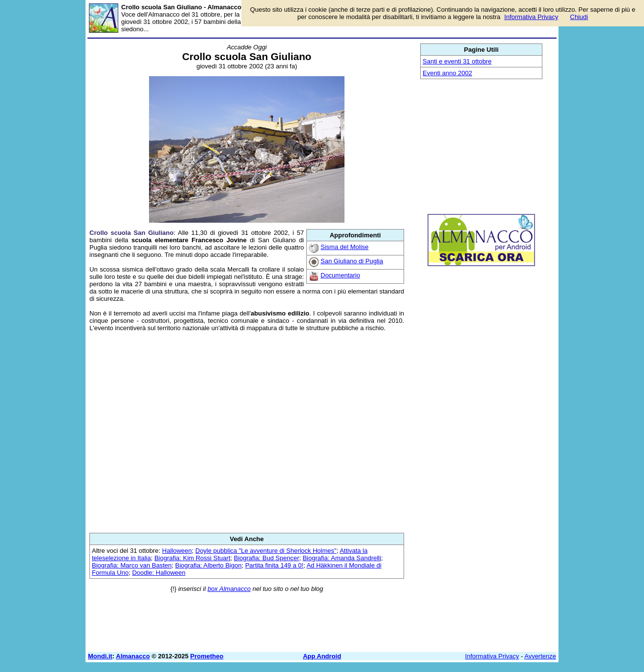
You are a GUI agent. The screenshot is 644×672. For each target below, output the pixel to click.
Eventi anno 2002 (447, 73)
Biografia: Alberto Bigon (209, 565)
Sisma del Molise (344, 247)
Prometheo (207, 656)
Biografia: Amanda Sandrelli (342, 558)
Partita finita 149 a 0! (274, 565)
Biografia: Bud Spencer (267, 558)
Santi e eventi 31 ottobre (457, 61)
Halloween (177, 551)
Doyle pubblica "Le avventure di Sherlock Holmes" (266, 551)
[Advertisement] (247, 432)
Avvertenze (540, 656)
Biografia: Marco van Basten (132, 565)
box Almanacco (229, 589)
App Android (322, 656)
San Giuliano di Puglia (352, 261)
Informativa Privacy (492, 656)
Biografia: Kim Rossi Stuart (192, 558)
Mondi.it (100, 656)
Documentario (340, 275)
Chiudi (579, 17)
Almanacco (133, 656)
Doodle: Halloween (159, 573)
